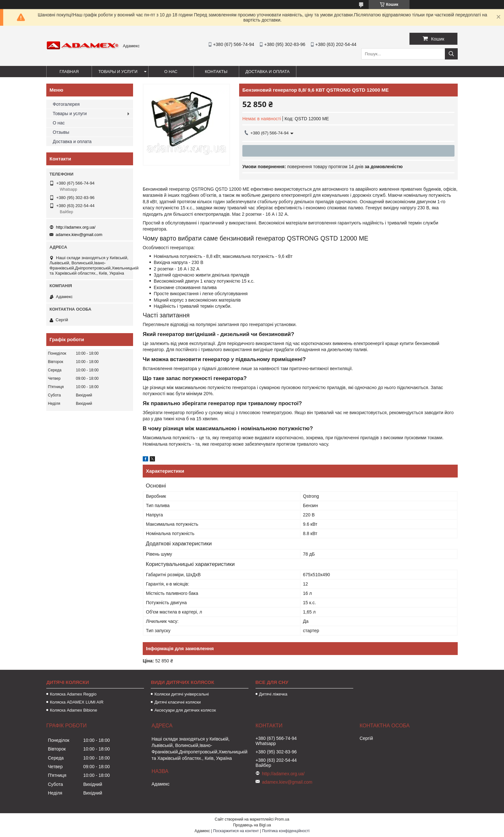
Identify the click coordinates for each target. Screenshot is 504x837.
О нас (171, 72)
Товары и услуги (118, 72)
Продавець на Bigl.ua (252, 825)
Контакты (216, 72)
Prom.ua (282, 819)
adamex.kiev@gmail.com (79, 235)
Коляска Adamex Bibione (73, 710)
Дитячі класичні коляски (177, 702)
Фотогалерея (66, 104)
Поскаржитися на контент (236, 831)
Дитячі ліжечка (273, 694)
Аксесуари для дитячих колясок (185, 710)
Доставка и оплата (268, 72)
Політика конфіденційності (286, 831)
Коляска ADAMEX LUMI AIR (77, 702)
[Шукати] (451, 54)
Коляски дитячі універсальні (181, 694)
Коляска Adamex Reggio (73, 694)
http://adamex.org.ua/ (76, 227)
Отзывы (61, 132)
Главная (69, 72)
